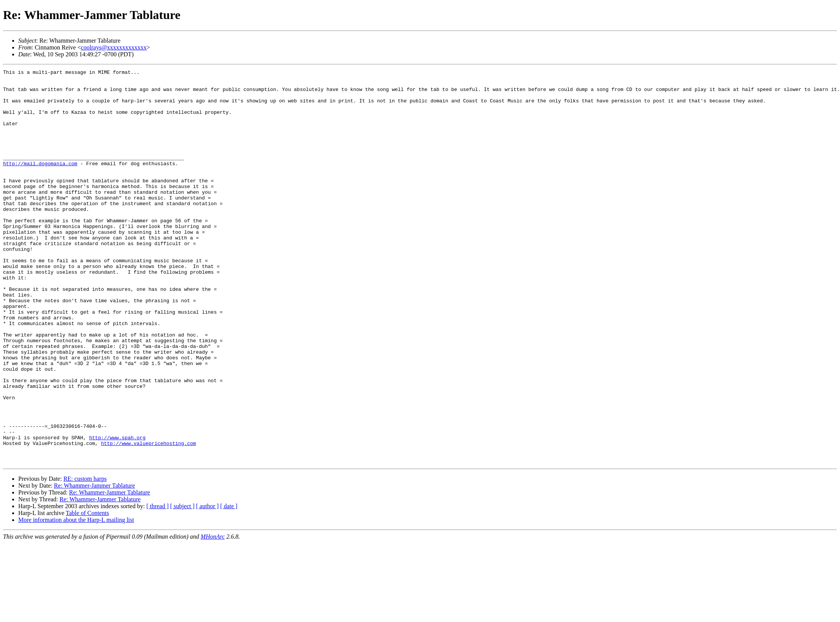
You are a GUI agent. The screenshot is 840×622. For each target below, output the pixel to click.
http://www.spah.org (117, 512)
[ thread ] (158, 585)
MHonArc (212, 615)
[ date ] (229, 585)
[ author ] (207, 585)
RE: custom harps (85, 557)
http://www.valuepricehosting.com (148, 518)
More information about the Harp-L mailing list (76, 599)
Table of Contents (87, 592)
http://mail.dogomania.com (40, 183)
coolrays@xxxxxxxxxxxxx (114, 47)
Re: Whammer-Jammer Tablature (95, 564)
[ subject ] (182, 585)
